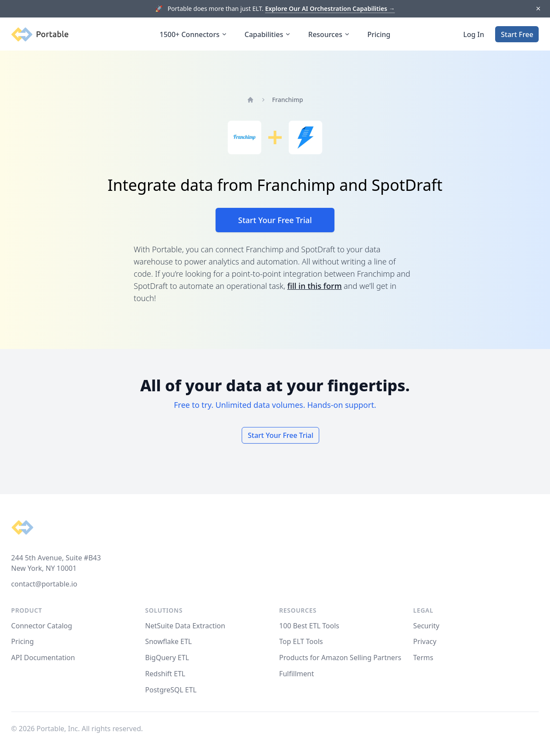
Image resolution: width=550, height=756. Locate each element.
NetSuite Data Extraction (185, 626)
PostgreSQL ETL (171, 690)
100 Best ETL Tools (309, 626)
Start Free (517, 34)
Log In (474, 34)
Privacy (425, 641)
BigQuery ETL (167, 658)
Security (426, 626)
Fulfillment (297, 674)
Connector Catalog (42, 626)
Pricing (379, 34)
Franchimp (288, 100)
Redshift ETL (165, 674)
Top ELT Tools (301, 641)
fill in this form (315, 286)
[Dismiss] (538, 9)
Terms (423, 658)
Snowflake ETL (168, 641)
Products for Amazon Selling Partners (340, 658)
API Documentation (43, 658)
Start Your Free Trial (275, 220)
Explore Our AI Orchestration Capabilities (330, 8)
